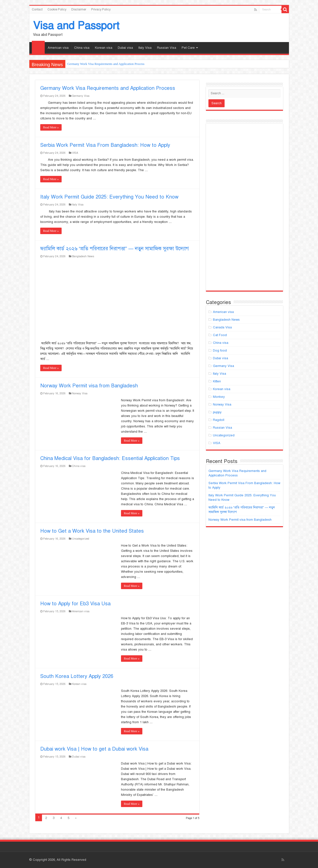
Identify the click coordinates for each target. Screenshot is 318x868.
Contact (37, 9)
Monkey (219, 397)
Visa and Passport (76, 26)
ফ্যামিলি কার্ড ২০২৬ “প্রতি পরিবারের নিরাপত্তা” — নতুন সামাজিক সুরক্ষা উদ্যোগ (115, 249)
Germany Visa (81, 96)
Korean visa (104, 48)
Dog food (220, 351)
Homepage (38, 47)
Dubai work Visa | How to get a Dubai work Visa (94, 749)
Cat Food (220, 335)
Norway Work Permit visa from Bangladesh (89, 386)
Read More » (51, 127)
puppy (217, 412)
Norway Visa (80, 393)
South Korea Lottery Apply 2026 (77, 676)
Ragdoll (219, 420)
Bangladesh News (83, 256)
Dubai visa (125, 48)
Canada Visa (222, 327)
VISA (75, 153)
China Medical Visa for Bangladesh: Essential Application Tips (110, 458)
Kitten (217, 381)
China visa (82, 48)
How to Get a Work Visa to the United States (92, 531)
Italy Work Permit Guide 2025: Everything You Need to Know (109, 197)
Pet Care (188, 48)
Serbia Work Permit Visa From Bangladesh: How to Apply (105, 145)
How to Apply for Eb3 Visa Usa (75, 604)
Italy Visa (145, 48)
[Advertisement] (244, 209)
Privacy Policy (101, 9)
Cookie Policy (57, 9)
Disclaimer (79, 9)
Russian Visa (167, 48)
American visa (58, 48)
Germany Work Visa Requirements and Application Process (106, 64)
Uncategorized (81, 539)
